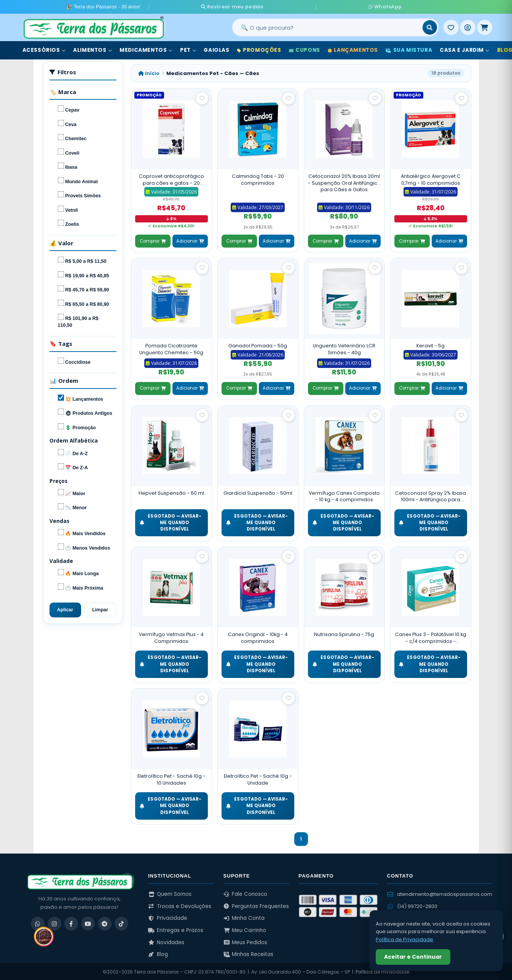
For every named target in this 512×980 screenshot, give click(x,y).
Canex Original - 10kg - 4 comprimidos (258, 637)
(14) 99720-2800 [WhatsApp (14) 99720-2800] (412, 905)
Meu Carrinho (245, 929)
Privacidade (168, 917)
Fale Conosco (246, 893)
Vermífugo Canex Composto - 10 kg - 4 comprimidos (344, 495)
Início (149, 72)
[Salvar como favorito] (202, 97)
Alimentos (93, 49)
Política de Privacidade (404, 939)
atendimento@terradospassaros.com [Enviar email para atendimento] (440, 893)
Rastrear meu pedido (279, 6)
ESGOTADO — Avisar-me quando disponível (171, 521)
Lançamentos (353, 49)
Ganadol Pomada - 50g (258, 345)
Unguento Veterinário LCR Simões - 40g (344, 348)
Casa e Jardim (464, 49)
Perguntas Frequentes (256, 905)
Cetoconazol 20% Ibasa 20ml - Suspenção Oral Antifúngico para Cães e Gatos (344, 182)
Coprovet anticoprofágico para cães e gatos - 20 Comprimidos (171, 178)
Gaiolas (216, 49)
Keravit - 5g (431, 345)
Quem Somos (170, 893)
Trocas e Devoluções (180, 905)
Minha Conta (244, 917)
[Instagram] (54, 922)
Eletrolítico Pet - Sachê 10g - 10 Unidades (171, 778)
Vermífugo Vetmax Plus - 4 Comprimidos (171, 637)
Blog (158, 953)
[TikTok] (121, 922)
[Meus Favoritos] (451, 26)
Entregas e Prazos (176, 929)
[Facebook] (71, 922)
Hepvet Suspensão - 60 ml (171, 492)
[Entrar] (468, 26)
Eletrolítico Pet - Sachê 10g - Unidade (258, 778)
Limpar (100, 609)
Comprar (153, 240)
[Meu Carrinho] (485, 26)
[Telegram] (105, 922)
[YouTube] (88, 922)
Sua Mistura (409, 49)
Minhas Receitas (249, 953)
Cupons (305, 49)
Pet (188, 49)
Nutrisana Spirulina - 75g (344, 633)
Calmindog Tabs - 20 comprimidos (258, 178)
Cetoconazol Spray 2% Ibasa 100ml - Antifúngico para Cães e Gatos (431, 495)
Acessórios (44, 49)
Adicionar (190, 240)
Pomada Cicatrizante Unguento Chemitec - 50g (171, 348)
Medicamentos (146, 49)
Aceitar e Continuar (413, 957)
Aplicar (65, 609)
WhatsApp (336, 6)
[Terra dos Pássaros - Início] (93, 26)
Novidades (166, 941)
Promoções (259, 49)
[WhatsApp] (38, 922)
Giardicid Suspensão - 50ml (258, 492)
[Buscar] (430, 26)
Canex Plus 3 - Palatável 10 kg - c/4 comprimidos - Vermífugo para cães (431, 637)
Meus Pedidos (246, 941)
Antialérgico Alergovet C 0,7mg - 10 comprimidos (431, 178)
